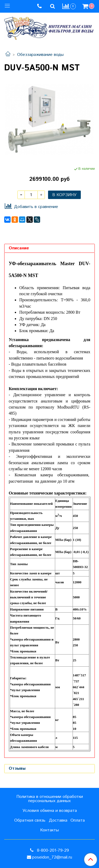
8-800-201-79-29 (52, 850)
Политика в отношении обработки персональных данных (50, 799)
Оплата (78, 820)
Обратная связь (30, 820)
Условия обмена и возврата (50, 811)
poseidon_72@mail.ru (52, 857)
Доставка (58, 820)
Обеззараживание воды (40, 55)
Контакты (49, 830)
